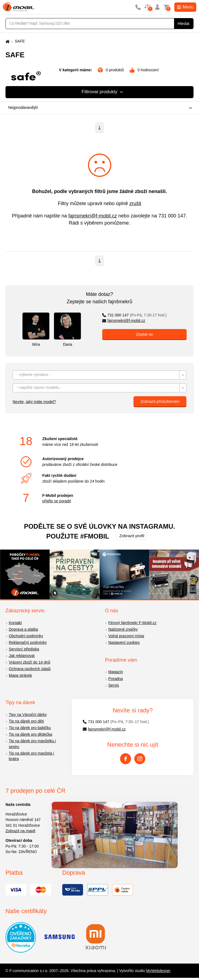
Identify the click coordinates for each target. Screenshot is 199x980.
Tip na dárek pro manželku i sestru (32, 744)
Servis (114, 685)
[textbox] (99, 375)
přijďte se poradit (56, 501)
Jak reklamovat (22, 656)
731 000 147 (172, 216)
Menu (185, 7)
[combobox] (98, 108)
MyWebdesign (158, 971)
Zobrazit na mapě (20, 831)
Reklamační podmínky (28, 642)
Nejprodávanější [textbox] (23, 107)
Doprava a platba (23, 629)
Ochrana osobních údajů (30, 669)
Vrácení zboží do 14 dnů (29, 662)
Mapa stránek (20, 675)
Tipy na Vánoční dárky (28, 715)
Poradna (116, 679)
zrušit (135, 203)
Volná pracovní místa (126, 636)
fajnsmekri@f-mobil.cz (93, 216)
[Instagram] (140, 759)
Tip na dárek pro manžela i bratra (31, 756)
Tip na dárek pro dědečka (30, 734)
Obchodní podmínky (26, 636)
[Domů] (7, 41)
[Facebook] (126, 759)
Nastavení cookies (124, 642)
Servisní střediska (24, 649)
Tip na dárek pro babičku (30, 728)
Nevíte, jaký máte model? (34, 402)
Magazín (116, 672)
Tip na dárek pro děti (26, 721)
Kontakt (15, 623)
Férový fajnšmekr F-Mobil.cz (132, 623)
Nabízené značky (123, 629)
